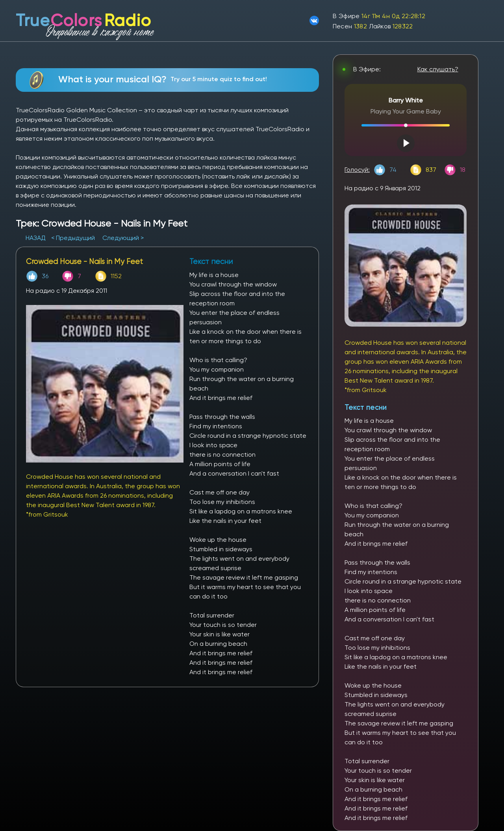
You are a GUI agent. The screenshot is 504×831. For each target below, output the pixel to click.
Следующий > (123, 238)
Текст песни (366, 407)
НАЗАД (36, 238)
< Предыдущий (73, 238)
